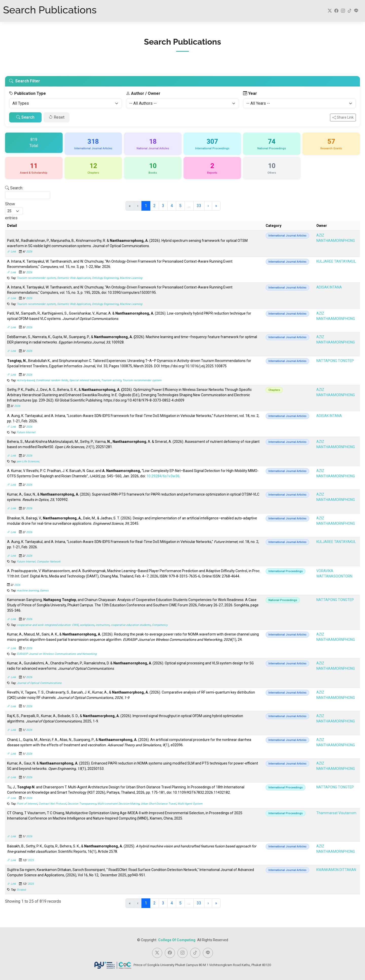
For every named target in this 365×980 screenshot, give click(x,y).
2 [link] (154, 206)
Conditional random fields (52, 380)
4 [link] (172, 206)
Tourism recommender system (36, 278)
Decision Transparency (82, 804)
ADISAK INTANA (329, 287)
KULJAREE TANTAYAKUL (336, 261)
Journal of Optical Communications (39, 683)
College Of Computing (177, 940)
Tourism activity (111, 380)
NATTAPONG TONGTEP (335, 361)
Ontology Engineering (105, 278)
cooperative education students (131, 625)
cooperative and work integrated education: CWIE (48, 625)
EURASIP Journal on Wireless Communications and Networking (57, 654)
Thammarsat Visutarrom (336, 813)
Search (25, 117)
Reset (57, 117)
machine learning (28, 591)
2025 (31, 860)
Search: (14, 188)
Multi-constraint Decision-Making (118, 804)
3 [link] (163, 206)
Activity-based (26, 380)
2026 (29, 252)
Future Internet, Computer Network (39, 562)
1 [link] (146, 206)
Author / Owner (143, 93)
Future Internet (26, 432)
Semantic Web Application (74, 278)
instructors (103, 625)
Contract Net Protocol (52, 804)
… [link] (189, 206)
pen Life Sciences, (28, 461)
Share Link (343, 117)
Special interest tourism (85, 380)
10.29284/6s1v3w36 (163, 476)
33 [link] (199, 206)
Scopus (21, 890)
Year (250, 93)
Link (12, 252)
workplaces (87, 625)
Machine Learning (131, 278)
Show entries (14, 211)
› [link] (208, 206)
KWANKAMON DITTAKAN (336, 870)
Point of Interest (27, 804)
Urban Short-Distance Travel (158, 804)
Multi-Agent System (190, 804)
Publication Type (28, 93)
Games (44, 591)
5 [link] (180, 206)
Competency (160, 625)
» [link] (216, 206)
